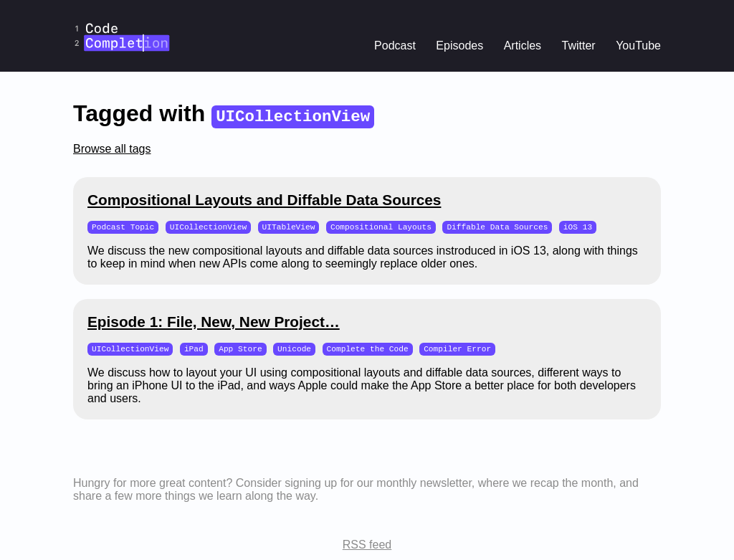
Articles (523, 46)
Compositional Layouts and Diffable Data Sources (264, 200)
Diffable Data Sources (497, 227)
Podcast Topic (123, 227)
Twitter (579, 46)
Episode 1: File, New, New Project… (214, 322)
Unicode (294, 350)
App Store (240, 350)
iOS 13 (578, 227)
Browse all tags (112, 149)
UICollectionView (208, 227)
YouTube (638, 46)
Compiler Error (457, 350)
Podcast (395, 46)
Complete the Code (368, 350)
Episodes (459, 46)
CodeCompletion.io (122, 10)
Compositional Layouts (381, 227)
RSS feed (367, 546)
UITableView (289, 227)
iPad (194, 350)
